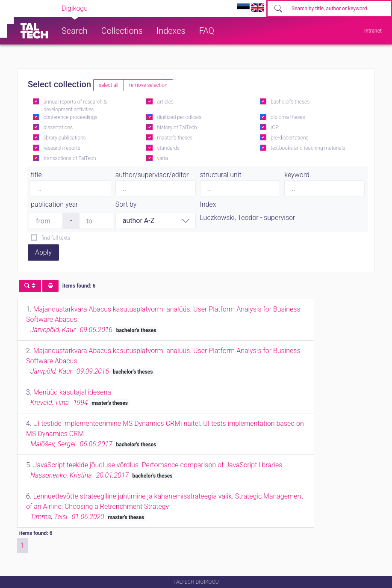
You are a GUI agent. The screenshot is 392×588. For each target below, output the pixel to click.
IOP (275, 128)
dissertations (58, 128)
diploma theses (288, 117)
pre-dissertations (290, 138)
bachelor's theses (290, 102)
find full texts (56, 238)
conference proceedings (71, 117)
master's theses (175, 138)
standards (168, 148)
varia (162, 158)
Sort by (126, 204)
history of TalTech (177, 128)
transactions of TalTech (70, 158)
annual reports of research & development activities (75, 106)
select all (109, 85)
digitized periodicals (179, 117)
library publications (65, 138)
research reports (62, 148)
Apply (43, 252)
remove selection (148, 85)
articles (165, 102)
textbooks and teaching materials (308, 148)
